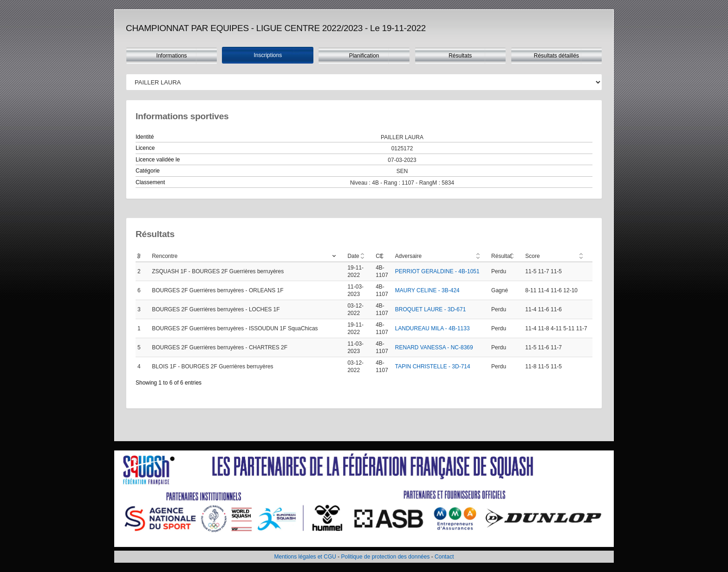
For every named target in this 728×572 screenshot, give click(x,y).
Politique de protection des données (386, 557)
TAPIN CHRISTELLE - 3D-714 (433, 366)
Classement (150, 182)
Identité (145, 137)
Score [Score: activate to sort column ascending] (532, 256)
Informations (172, 56)
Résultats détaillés (556, 56)
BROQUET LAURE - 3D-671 (431, 309)
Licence (145, 148)
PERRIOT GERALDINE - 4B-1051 (437, 271)
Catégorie (148, 171)
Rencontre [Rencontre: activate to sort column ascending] (165, 256)
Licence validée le (158, 160)
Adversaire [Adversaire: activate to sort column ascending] (408, 256)
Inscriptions (268, 55)
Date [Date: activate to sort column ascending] (353, 256)
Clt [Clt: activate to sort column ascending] (379, 256)
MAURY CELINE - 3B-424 (427, 290)
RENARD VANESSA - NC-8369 (434, 347)
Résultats (460, 56)
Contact (444, 557)
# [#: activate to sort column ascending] (139, 256)
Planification (364, 56)
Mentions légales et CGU (305, 557)
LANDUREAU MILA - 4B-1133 (432, 328)
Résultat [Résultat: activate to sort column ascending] (501, 256)
